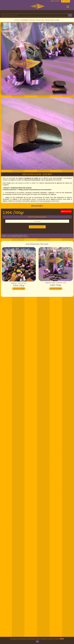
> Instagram (40, 596)
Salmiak (9, 237)
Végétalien (14, 237)
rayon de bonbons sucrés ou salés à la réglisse (28, 183)
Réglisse (32, 20)
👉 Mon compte (55, 1)
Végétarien (20, 237)
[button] (71, 25)
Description (8, 313)
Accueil (17, 20)
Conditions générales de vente (55, 636)
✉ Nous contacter (10, 612)
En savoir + (37, 206)
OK (37, 642)
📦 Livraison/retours (11, 625)
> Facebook (40, 592)
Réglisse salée (40, 20)
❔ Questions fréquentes (12, 621)
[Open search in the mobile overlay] (37, 15)
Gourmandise (24, 20)
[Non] (72, 640)
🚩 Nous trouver (9, 592)
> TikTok (39, 601)
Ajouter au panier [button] (19, 289)
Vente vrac (26, 237)
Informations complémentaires (25, 313)
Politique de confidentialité (18, 636)
